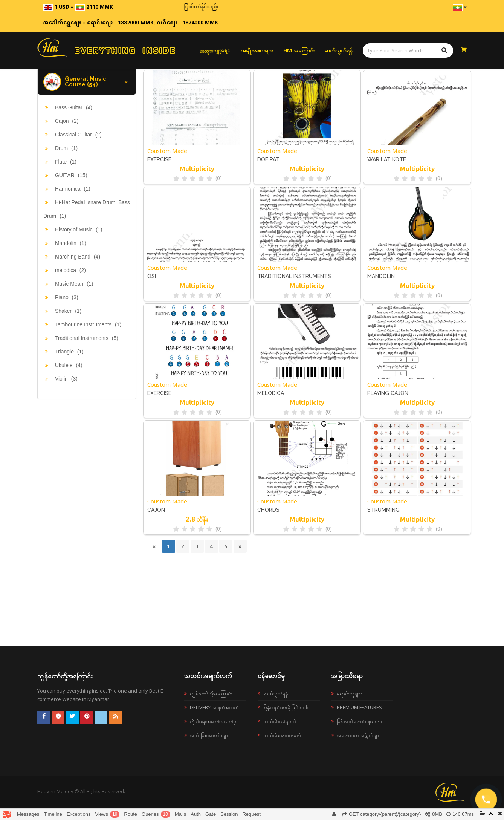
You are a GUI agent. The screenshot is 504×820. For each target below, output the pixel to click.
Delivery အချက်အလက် (214, 707)
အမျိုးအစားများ (257, 50)
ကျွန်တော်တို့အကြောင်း (211, 693)
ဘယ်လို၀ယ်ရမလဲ (280, 721)
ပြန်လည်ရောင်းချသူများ (360, 721)
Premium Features (359, 707)
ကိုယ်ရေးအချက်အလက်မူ (213, 721)
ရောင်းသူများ (349, 693)
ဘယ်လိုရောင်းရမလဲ (282, 735)
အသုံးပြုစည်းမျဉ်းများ (210, 735)
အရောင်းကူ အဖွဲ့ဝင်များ (359, 735)
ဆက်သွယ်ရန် (339, 50)
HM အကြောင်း (299, 50)
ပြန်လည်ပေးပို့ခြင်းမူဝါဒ (286, 707)
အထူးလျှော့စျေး (215, 50)
